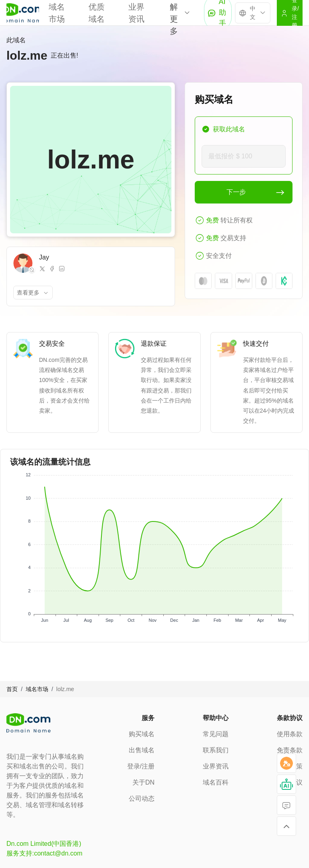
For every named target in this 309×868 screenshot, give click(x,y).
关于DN (143, 782)
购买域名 (142, 734)
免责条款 (290, 750)
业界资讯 (216, 766)
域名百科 (216, 782)
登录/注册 (141, 766)
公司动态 (142, 798)
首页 (12, 689)
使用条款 (290, 734)
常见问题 (216, 734)
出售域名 (142, 750)
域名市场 (37, 689)
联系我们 (216, 750)
